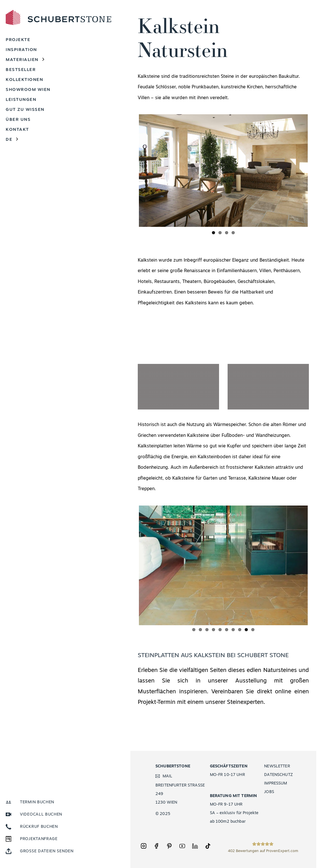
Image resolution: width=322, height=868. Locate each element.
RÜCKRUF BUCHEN (39, 827)
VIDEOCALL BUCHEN (41, 815)
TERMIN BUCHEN (37, 802)
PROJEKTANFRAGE (39, 839)
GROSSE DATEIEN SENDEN (47, 851)
